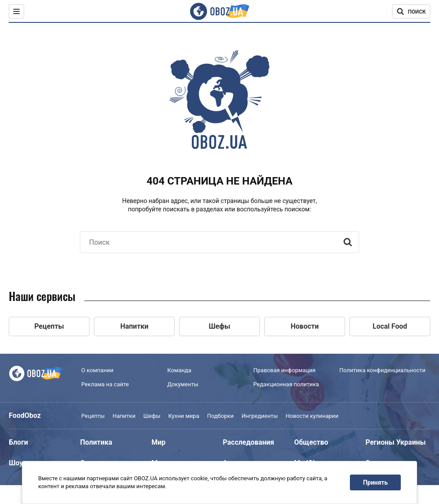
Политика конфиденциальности (382, 370)
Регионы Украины (396, 442)
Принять (375, 482)
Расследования (249, 442)
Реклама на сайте (105, 384)
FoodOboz (25, 415)
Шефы (152, 416)
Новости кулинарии (312, 416)
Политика (96, 442)
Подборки (221, 416)
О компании (97, 370)
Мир (158, 442)
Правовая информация (284, 370)
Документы (183, 384)
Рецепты (93, 416)
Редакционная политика (286, 384)
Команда (179, 370)
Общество (311, 442)
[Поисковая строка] (411, 11)
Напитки (124, 416)
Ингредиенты (260, 416)
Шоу (16, 463)
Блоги (18, 442)
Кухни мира (184, 416)
